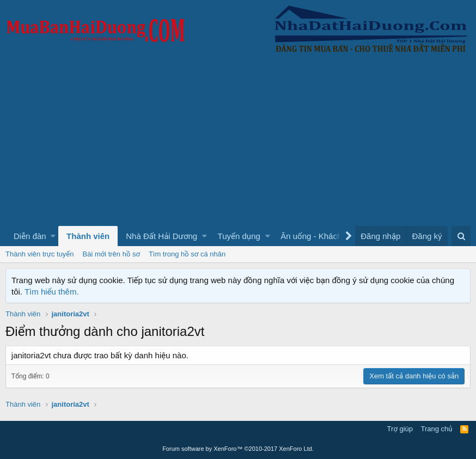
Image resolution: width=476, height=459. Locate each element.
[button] (53, 236)
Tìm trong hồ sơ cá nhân (187, 254)
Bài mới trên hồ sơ (111, 254)
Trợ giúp (400, 429)
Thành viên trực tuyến (40, 254)
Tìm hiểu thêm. (52, 292)
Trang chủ (437, 429)
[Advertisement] (238, 144)
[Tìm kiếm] (461, 236)
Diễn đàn (30, 236)
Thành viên (88, 236)
